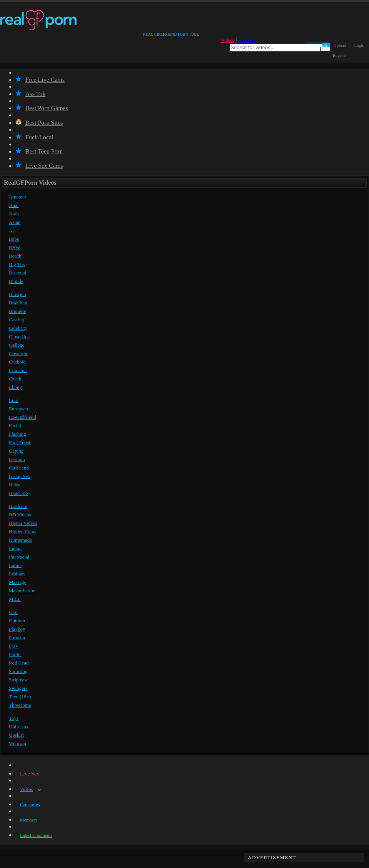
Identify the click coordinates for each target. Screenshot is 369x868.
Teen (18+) (20, 697)
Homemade (20, 540)
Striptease (19, 680)
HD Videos (20, 515)
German (17, 459)
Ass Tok (30, 94)
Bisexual (18, 273)
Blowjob (17, 294)
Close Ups (19, 336)
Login (359, 45)
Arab (14, 214)
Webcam (17, 743)
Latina (15, 565)
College (17, 345)
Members (247, 40)
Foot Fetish (20, 442)
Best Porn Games (42, 108)
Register (340, 55)
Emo (14, 400)
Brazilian (18, 303)
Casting (17, 320)
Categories (30, 805)
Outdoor (17, 621)
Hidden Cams (22, 532)
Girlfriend (19, 468)
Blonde (16, 281)
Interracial (19, 557)
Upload (340, 45)
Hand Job (18, 493)
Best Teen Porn (39, 151)
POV (14, 646)
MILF (15, 599)
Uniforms (18, 727)
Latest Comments (36, 835)
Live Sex (30, 774)
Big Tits (17, 264)
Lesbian (17, 574)
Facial (15, 426)
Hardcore (18, 506)
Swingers (18, 688)
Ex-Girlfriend (22, 417)
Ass (13, 231)
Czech (15, 379)
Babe (14, 239)
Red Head (19, 663)
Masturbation (22, 591)
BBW (15, 247)
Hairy (15, 485)
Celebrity (18, 328)
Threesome (20, 705)
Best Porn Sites (39, 123)
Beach (15, 256)
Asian (15, 222)
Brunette (17, 311)
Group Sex (20, 476)
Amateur (17, 197)
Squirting (18, 671)
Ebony (15, 387)
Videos (228, 40)
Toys (14, 718)
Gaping (16, 451)
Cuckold (17, 362)
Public (15, 654)
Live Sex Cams (39, 166)
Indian (15, 548)
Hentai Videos (23, 523)
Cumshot (18, 370)
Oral (13, 612)
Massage (18, 582)
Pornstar (17, 637)
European (18, 409)
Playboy (17, 629)
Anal (14, 205)
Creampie (19, 353)
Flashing (17, 434)
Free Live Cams (40, 80)
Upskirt (16, 735)
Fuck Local (34, 137)
